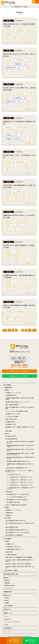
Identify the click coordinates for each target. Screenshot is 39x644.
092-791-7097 (20, 365)
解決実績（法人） (8, 609)
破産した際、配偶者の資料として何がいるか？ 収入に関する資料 (20, 408)
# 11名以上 (8, 34)
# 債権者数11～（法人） (21, 64)
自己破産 (7, 390)
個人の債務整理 (7, 385)
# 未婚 (28, 101)
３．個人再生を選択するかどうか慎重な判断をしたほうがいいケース (20, 488)
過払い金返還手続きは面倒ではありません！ (16, 521)
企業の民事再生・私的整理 (11, 570)
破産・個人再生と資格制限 (12, 405)
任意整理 (7, 507)
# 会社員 (26, 34)
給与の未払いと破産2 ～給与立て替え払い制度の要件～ (19, 564)
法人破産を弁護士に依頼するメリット (15, 549)
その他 (6, 624)
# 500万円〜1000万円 (22, 128)
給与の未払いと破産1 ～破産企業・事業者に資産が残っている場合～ (20, 560)
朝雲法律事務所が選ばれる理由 (11, 574)
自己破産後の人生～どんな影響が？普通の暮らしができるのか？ (20, 428)
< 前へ (9, 330)
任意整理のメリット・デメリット (13, 510)
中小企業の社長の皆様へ (11, 555)
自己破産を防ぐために (11, 424)
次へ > (30, 330)
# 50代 (18, 34)
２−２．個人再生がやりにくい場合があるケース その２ (20, 480)
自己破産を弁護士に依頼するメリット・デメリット (18, 402)
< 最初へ (4, 330)
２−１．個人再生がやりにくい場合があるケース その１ (20, 477)
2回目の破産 (9, 431)
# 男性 (15, 38)
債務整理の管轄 (8, 387)
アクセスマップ (8, 588)
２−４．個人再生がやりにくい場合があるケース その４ (20, 485)
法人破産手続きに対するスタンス (13, 547)
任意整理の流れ (9, 513)
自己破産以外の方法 (10, 422)
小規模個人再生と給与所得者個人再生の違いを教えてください (20, 465)
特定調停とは (9, 515)
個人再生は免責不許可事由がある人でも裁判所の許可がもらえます (20, 458)
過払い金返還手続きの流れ (12, 527)
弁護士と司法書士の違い (11, 419)
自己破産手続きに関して (11, 395)
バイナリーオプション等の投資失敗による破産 (17, 411)
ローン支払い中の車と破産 (12, 416)
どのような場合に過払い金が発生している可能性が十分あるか (20, 524)
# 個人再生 (8, 30)
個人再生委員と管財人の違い (13, 502)
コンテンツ (6, 617)
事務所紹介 (6, 578)
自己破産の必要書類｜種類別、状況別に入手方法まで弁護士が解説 (20, 399)
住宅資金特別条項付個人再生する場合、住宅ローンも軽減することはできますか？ (20, 454)
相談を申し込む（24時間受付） (20, 371)
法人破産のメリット (10, 544)
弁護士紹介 (7, 580)
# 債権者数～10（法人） (12, 135)
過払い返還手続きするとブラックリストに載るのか (18, 532)
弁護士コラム (8, 619)
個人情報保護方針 (8, 628)
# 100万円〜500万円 (21, 221)
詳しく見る (28, 42)
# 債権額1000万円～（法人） (13, 68)
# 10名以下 (8, 165)
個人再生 (7, 433)
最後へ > (34, 330)
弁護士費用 (7, 583)
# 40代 (31, 94)
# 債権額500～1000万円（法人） (14, 139)
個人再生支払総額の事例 (11, 439)
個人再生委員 (9, 492)
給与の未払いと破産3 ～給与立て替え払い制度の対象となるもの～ (20, 567)
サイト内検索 (34, 2)
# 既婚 (7, 38)
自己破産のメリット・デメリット (13, 393)
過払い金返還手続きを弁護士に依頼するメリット (17, 530)
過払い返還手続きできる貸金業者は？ (15, 535)
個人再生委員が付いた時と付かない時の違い (17, 500)
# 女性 (7, 289)
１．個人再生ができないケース (14, 474)
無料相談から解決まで (10, 585)
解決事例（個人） (8, 595)
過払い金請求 (8, 518)
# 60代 (18, 165)
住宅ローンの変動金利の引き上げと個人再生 (16, 505)
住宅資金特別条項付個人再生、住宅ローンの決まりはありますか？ (20, 450)
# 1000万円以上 (20, 30)
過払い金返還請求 (9, 606)
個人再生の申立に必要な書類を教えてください (18, 468)
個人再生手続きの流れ (11, 436)
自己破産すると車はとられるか (13, 414)
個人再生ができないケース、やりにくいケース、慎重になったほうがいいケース (20, 471)
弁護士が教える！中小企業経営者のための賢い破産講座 (19, 557)
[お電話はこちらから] (3, 641)
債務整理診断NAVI (8, 592)
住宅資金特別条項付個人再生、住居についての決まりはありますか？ (20, 446)
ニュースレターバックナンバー (12, 622)
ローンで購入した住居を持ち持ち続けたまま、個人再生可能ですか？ (20, 442)
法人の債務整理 (7, 539)
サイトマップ (7, 632)
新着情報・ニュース (8, 613)
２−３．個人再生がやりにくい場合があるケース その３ (20, 482)
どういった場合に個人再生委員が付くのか (17, 497)
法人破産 (7, 541)
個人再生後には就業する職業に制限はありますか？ (19, 461)
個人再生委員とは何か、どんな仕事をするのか (18, 494)
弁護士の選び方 (9, 552)
